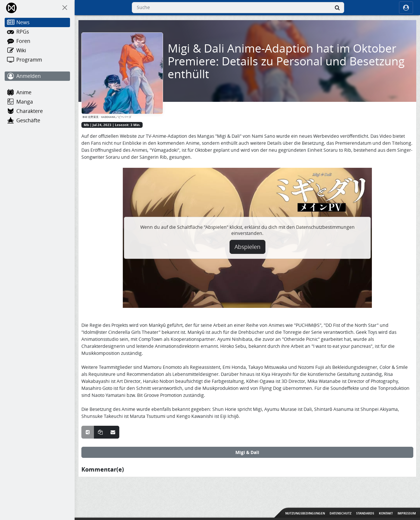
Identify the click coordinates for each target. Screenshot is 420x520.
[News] (37, 22)
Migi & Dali (247, 452)
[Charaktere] (37, 111)
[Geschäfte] (37, 121)
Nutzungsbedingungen (305, 513)
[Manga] (37, 102)
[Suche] (337, 8)
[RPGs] (37, 32)
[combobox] (238, 8)
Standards (365, 513)
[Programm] (37, 60)
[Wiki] (37, 50)
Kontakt (386, 513)
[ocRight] (406, 8)
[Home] (12, 8)
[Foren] (37, 41)
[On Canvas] (65, 8)
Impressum (407, 513)
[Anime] (37, 93)
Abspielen (247, 247)
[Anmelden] (37, 76)
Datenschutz (341, 513)
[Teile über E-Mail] (113, 432)
